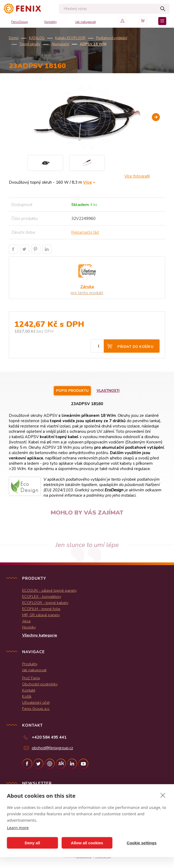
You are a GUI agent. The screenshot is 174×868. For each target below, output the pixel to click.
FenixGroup (19, 22)
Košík (27, 696)
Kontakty (51, 22)
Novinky (29, 627)
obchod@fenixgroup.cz (52, 748)
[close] (163, 795)
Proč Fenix (31, 678)
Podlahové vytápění (112, 38)
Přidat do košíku (135, 347)
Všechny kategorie (40, 635)
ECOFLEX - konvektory (42, 597)
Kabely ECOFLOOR (70, 38)
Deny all (33, 843)
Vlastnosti (108, 391)
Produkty (30, 664)
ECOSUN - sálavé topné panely (49, 590)
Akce (26, 621)
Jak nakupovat (86, 22)
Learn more (18, 828)
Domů (14, 38)
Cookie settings (142, 843)
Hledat (163, 9)
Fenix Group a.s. (36, 709)
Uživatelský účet (36, 702)
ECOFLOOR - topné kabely (45, 603)
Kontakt (29, 690)
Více (87, 182)
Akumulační (60, 44)
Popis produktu (72, 391)
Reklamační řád (85, 232)
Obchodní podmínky (40, 684)
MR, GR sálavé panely (41, 615)
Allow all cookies (87, 843)
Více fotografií (137, 176)
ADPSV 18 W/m (93, 44)
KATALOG (37, 38)
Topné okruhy (30, 44)
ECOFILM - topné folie (41, 609)
